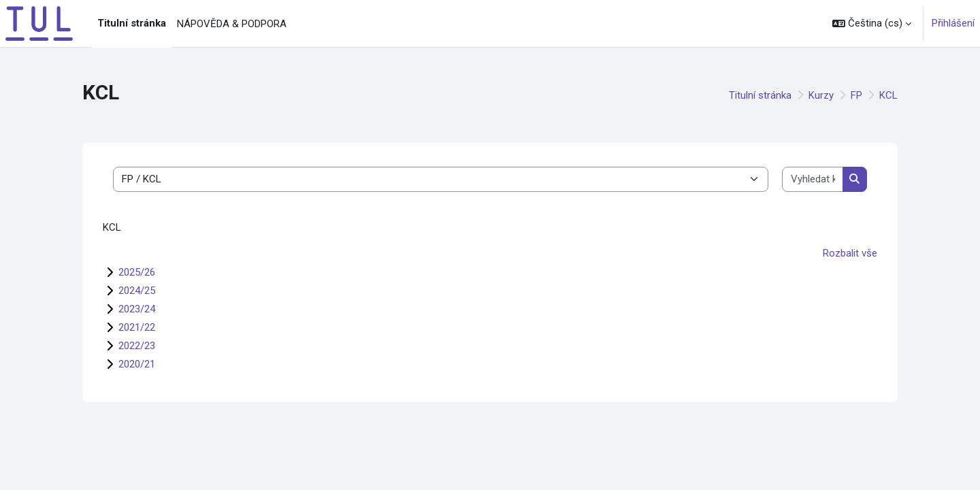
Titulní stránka (760, 95)
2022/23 (137, 346)
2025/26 (137, 272)
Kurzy (821, 95)
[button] (872, 23)
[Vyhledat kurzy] (813, 179)
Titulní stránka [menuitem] (132, 23)
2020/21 (137, 364)
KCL (888, 95)
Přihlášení (953, 23)
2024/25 (137, 291)
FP (856, 95)
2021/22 (137, 327)
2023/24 (137, 309)
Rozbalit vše (850, 253)
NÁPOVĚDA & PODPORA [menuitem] (232, 24)
